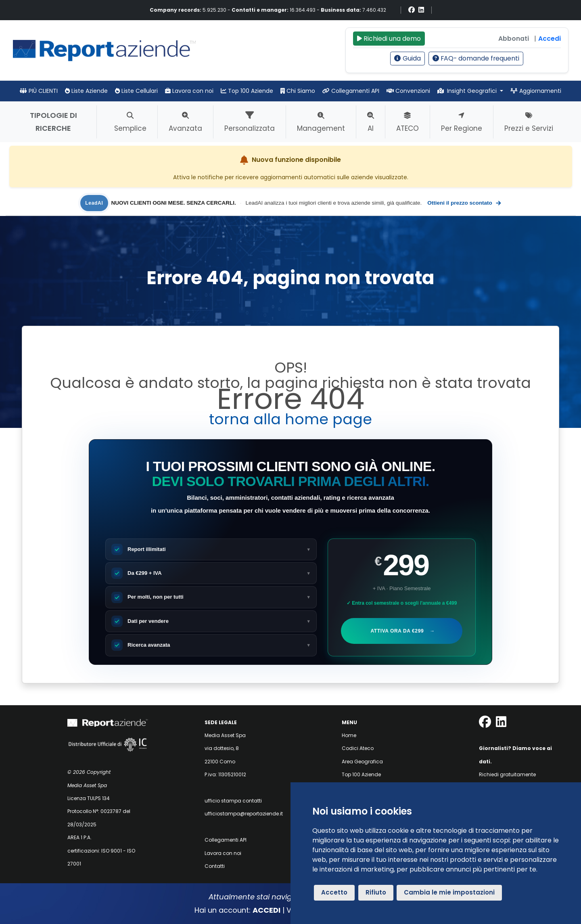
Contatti (215, 866)
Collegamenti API (351, 91)
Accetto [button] (334, 892)
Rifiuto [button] (376, 892)
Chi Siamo (298, 91)
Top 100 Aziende (247, 91)
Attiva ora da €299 (402, 631)
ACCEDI (266, 910)
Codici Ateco (358, 748)
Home (349, 735)
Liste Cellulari (136, 91)
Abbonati (514, 39)
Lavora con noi (189, 91)
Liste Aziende (86, 91)
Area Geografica (362, 762)
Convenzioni (408, 91)
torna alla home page (290, 419)
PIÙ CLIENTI (39, 91)
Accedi (550, 39)
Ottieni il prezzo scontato (464, 203)
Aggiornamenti (536, 91)
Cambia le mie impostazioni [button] (449, 892)
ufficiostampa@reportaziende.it (244, 814)
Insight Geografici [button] (468, 91)
